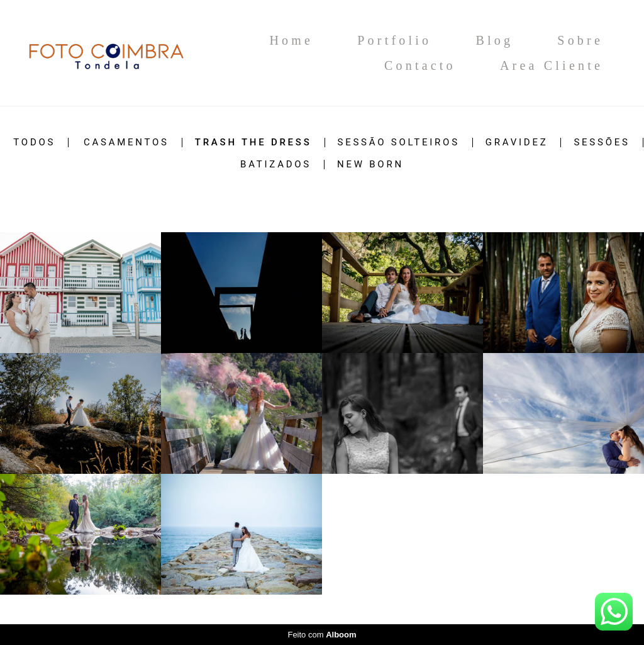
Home (291, 40)
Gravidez (517, 143)
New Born (370, 165)
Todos (34, 143)
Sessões (602, 143)
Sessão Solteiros (399, 143)
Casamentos (126, 143)
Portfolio (394, 40)
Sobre (580, 40)
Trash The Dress (253, 143)
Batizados (276, 165)
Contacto (420, 65)
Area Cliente (552, 65)
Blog (494, 40)
